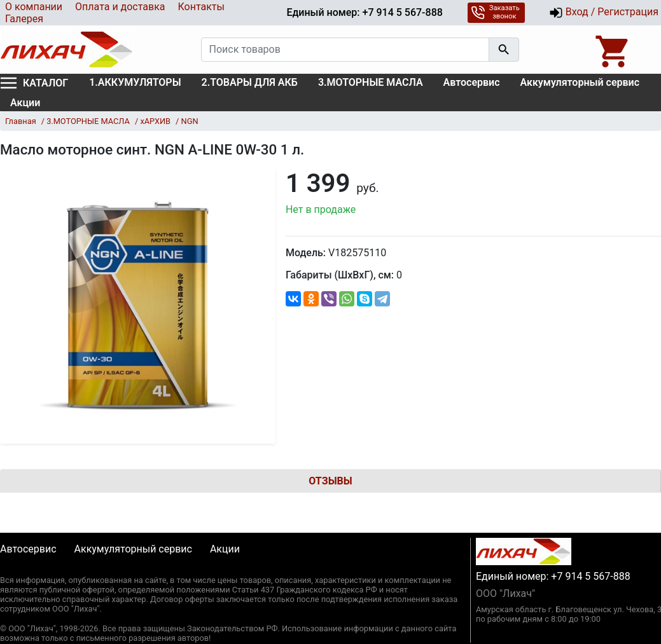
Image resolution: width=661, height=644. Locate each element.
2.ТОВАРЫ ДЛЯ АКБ (250, 82)
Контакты (201, 7)
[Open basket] (613, 50)
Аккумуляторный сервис (580, 82)
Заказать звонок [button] (495, 12)
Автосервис (472, 82)
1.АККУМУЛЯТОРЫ (135, 82)
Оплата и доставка (120, 7)
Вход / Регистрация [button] (604, 13)
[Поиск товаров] (345, 50)
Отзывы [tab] (330, 481)
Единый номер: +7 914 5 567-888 (364, 12)
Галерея (24, 19)
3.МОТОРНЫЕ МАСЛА (371, 82)
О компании (34, 7)
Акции (25, 103)
